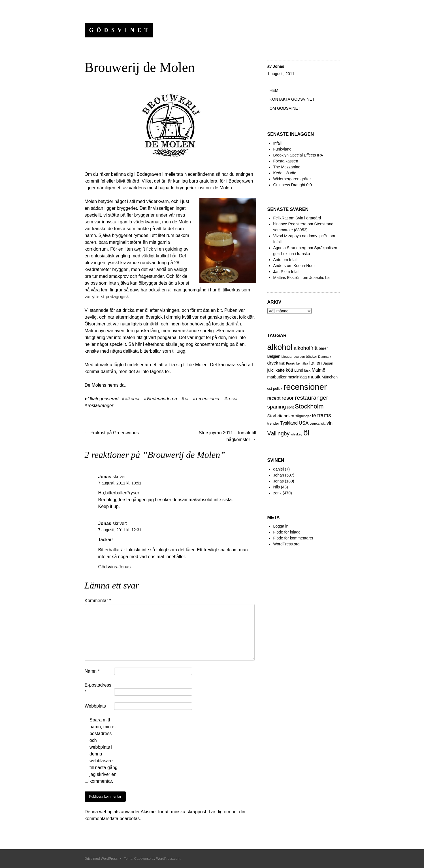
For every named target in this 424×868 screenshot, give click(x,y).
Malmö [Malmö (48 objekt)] (318, 370)
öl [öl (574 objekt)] (306, 433)
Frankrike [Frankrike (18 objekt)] (293, 363)
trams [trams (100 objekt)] (324, 415)
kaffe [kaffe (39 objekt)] (280, 370)
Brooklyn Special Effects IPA (298, 155)
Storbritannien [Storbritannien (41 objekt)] (281, 416)
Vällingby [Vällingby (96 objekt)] (279, 433)
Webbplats (95, 706)
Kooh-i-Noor (304, 266)
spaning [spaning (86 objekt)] (277, 407)
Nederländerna (162, 399)
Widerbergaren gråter (292, 179)
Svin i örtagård (308, 218)
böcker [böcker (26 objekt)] (312, 356)
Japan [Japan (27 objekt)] (328, 363)
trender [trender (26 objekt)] (273, 423)
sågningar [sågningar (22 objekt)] (303, 416)
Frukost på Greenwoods (112, 433)
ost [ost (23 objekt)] (270, 389)
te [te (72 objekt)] (314, 416)
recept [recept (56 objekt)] (274, 398)
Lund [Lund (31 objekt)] (299, 370)
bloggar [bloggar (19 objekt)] (287, 356)
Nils (277, 487)
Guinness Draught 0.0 (293, 185)
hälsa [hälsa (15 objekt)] (304, 363)
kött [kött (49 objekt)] (289, 370)
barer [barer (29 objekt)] (323, 349)
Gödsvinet (120, 30)
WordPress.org (286, 544)
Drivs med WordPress (101, 859)
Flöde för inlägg (287, 532)
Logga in (281, 526)
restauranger (100, 406)
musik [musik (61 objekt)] (314, 377)
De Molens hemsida (105, 385)
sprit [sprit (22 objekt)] (290, 407)
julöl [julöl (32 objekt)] (271, 370)
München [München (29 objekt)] (330, 377)
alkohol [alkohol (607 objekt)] (280, 347)
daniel (279, 469)
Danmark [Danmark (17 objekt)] (325, 357)
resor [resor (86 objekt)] (288, 398)
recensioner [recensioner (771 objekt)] (305, 387)
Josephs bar (320, 278)
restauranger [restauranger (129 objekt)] (311, 398)
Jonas (278, 66)
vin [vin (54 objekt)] (330, 423)
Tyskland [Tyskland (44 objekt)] (289, 423)
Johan (279, 475)
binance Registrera (290, 224)
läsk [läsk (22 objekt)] (307, 371)
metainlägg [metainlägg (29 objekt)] (297, 377)
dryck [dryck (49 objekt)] (273, 363)
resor (233, 399)
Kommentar (98, 601)
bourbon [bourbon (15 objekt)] (299, 357)
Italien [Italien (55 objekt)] (315, 363)
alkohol (132, 399)
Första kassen (286, 161)
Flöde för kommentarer (293, 538)
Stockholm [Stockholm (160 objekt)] (309, 406)
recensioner (208, 399)
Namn (92, 671)
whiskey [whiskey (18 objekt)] (296, 434)
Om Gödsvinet (285, 108)
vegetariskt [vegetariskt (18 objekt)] (318, 424)
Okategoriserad (103, 399)
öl (186, 399)
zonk (278, 493)
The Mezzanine (287, 167)
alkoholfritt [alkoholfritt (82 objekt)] (305, 348)
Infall (278, 143)
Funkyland (283, 149)
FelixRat (281, 218)
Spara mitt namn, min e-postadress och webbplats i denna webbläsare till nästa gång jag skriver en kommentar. (104, 750)
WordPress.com (168, 859)
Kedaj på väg (285, 173)
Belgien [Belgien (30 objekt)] (274, 356)
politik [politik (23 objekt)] (278, 389)
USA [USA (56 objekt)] (304, 423)
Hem (274, 90)
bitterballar (151, 351)
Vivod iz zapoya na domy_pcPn (301, 236)
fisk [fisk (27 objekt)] (282, 363)
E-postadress (98, 688)
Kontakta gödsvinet (292, 99)
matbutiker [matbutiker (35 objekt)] (277, 377)
